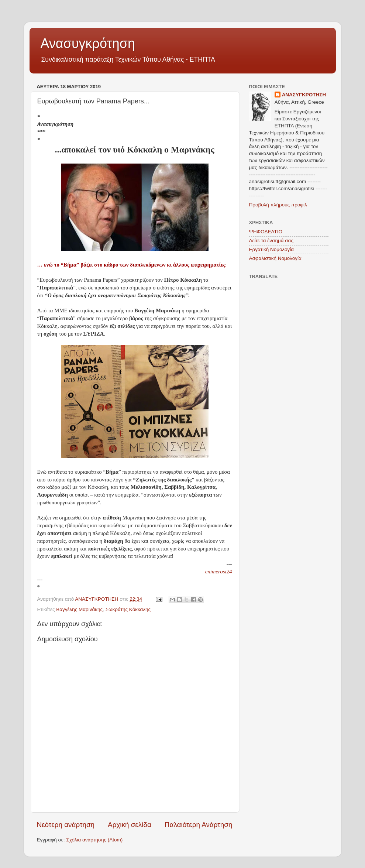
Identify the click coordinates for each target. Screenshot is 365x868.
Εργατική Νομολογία (271, 249)
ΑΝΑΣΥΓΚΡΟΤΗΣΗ (304, 95)
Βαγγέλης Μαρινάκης (79, 609)
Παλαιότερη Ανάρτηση (199, 825)
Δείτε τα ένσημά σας (271, 241)
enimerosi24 (219, 572)
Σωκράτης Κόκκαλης (128, 609)
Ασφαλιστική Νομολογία (275, 258)
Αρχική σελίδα (130, 825)
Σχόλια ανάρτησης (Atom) (94, 840)
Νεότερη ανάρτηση (66, 825)
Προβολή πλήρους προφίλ (278, 205)
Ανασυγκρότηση (88, 43)
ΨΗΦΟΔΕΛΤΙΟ (266, 232)
